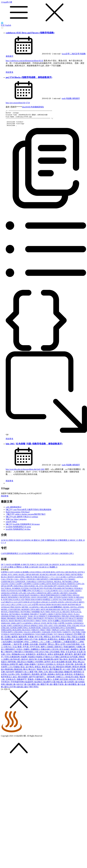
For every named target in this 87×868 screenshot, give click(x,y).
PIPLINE (66, 619)
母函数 (83, 54)
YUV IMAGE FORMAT (64, 637)
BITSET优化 (77, 577)
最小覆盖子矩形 (57, 687)
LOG (8, 607)
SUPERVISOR (35, 630)
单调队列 (43, 642)
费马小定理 (61, 647)
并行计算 (39, 639)
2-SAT (11, 575)
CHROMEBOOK (57, 582)
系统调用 (36, 677)
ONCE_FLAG (73, 617)
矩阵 (51, 657)
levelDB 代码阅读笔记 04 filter (18, 532)
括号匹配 (75, 659)
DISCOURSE (30, 589)
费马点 (52, 647)
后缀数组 (35, 652)
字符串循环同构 (18, 684)
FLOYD (11, 593)
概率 (44, 649)
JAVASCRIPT (43, 600)
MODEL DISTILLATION (74, 610)
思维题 (80, 672)
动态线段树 (19, 644)
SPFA (27, 628)
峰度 (20, 649)
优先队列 (70, 679)
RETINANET (30, 623)
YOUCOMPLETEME (44, 637)
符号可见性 (35, 649)
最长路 (21, 689)
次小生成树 (19, 642)
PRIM (4, 621)
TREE (43, 632)
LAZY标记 (6, 605)
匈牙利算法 (7, 679)
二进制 (81, 644)
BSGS (45, 580)
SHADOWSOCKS (69, 623)
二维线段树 (6, 647)
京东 (9, 657)
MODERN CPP (67, 556)
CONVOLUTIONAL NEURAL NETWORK (55, 584)
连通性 (7, 662)
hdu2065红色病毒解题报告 (33, 107)
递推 (69, 642)
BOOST (11, 580)
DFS (65, 567)
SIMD (80, 623)
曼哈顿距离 (49, 662)
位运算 (12, 677)
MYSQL (5, 614)
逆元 (54, 664)
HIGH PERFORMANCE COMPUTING (57, 598)
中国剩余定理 (41, 682)
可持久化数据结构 (13, 659)
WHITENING (16, 637)
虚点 (15, 679)
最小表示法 (19, 687)
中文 (3, 25)
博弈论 (20, 570)
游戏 (77, 679)
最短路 (10, 687)
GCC (61, 593)
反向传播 (35, 647)
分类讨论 (8, 649)
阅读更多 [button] (5, 499)
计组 (47, 654)
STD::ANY (49, 628)
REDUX (5, 623)
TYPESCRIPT (7, 635)
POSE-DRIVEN (77, 619)
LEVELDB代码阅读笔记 (32, 556)
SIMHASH (6, 626)
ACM (5, 543)
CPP (6, 570)
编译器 (15, 639)
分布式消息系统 (74, 647)
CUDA (36, 586)
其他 (12, 543)
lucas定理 (66, 54)
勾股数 (80, 649)
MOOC (74, 543)
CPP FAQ (56, 556)
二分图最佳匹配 (70, 644)
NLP (43, 614)
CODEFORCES (8, 584)
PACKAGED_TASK (25, 619)
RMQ (39, 623)
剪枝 (63, 654)
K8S (11, 602)
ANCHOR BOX (49, 575)
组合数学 (48, 684)
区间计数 (70, 667)
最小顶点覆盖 (31, 687)
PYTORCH (60, 621)
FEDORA (78, 591)
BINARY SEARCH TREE (60, 577)
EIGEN (62, 589)
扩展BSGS (48, 659)
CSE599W (27, 586)
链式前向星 (16, 662)
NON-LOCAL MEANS (61, 614)
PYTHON (50, 621)
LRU (13, 607)
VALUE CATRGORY (33, 635)
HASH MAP (25, 598)
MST (43, 612)
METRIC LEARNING (31, 610)
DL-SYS (40, 589)
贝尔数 (8, 639)
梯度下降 (34, 674)
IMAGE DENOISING (10, 600)
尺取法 (75, 639)
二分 (41, 644)
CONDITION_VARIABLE (26, 584)
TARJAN (46, 630)
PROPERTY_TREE (25, 621)
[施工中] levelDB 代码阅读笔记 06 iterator (23, 527)
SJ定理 (62, 626)
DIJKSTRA (19, 589)
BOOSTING (21, 580)
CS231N (5, 586)
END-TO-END (72, 589)
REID (12, 623)
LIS (3, 607)
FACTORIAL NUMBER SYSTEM (15, 591)
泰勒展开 (10, 56)
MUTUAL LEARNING (71, 612)
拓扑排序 (11, 674)
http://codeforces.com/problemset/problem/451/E (24, 61)
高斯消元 (59, 649)
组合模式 (39, 684)
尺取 (69, 639)
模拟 (13, 570)
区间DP (42, 667)
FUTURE (37, 593)
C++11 (56, 580)
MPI (38, 612)
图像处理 (69, 674)
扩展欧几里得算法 (62, 659)
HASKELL (35, 598)
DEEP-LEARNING (25, 543)
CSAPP (47, 556)
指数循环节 (22, 682)
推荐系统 (78, 674)
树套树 (69, 669)
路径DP (25, 662)
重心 (50, 682)
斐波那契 (44, 647)
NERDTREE (15, 614)
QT (67, 621)
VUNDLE (6, 637)
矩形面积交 (31, 657)
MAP (65, 607)
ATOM (4, 577)
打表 (36, 642)
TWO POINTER (77, 632)
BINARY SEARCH (40, 570)
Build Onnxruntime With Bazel (18, 515)
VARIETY (67, 635)
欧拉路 (69, 664)
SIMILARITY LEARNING (22, 626)
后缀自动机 (46, 652)
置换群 (31, 682)
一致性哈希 (51, 679)
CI (66, 582)
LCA (14, 605)
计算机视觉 (64, 543)
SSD (41, 628)
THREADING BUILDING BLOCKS (16, 632)
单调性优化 (53, 642)
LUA (25, 607)
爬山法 (81, 664)
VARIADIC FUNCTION (52, 635)
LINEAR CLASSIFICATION (53, 605)
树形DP (76, 669)
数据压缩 (19, 672)
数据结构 (10, 672)
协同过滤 (60, 677)
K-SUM (5, 602)
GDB (72, 593)
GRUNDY (64, 596)
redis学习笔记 (11, 524)
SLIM (4, 628)
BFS (29, 577)
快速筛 (40, 659)
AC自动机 (25, 575)
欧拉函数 (61, 664)
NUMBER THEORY (30, 617)
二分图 (47, 644)
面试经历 (73, 662)
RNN (45, 623)
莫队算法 (22, 664)
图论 (52, 674)
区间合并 (61, 667)
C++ (3, 545)
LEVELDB (35, 605)
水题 (69, 672)
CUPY (79, 586)
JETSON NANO (61, 600)
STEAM (76, 628)
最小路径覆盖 (71, 687)
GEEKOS (5, 596)
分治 (15, 649)
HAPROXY (6, 598)
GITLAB (23, 596)
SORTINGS (18, 628)
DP (4, 567)
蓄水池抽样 (24, 679)
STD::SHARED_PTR (63, 628)
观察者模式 (11, 652)
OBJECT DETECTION (58, 617)
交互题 (80, 654)
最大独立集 (59, 684)
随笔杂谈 (52, 543)
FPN (30, 593)
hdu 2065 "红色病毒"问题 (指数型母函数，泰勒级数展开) (34, 446)
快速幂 (32, 659)
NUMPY (44, 617)
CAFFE (71, 580)
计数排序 (9, 654)
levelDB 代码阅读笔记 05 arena (18, 529)
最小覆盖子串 (44, 687)
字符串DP (6, 684)
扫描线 (17, 669)
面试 (37, 543)
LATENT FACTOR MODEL (63, 602)
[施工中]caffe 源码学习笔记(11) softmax (22, 519)
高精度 (51, 649)
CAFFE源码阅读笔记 (11, 556)
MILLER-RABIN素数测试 (52, 610)
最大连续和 (70, 684)
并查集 (31, 639)
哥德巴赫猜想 (70, 649)
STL (82, 628)
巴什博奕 (79, 637)
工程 (44, 543)
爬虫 (75, 664)
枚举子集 (59, 662)
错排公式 (29, 642)
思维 (74, 672)
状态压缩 (65, 682)
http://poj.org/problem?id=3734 (18, 103)
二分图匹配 (56, 644)
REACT (73, 621)
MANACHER (45, 607)
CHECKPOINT (42, 582)
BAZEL (22, 577)
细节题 (44, 677)
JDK (51, 600)
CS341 (12, 586)
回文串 (56, 652)
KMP (40, 602)
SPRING (35, 628)
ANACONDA (36, 575)
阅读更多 (10, 72)
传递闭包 (9, 642)
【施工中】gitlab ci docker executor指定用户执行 (26, 517)
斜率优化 (69, 677)
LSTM (19, 607)
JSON (71, 600)
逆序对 (48, 664)
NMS (48, 614)
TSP (68, 632)
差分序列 (56, 639)
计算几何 (39, 654)
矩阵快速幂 (59, 657)
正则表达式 (11, 682)
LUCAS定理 (33, 607)
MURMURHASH (54, 612)
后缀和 (27, 652)
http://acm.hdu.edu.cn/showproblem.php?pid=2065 (25, 472)
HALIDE (73, 596)
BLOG (4, 580)
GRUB (56, 596)
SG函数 (57, 623)
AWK (16, 577)
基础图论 (75, 652)
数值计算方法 (44, 672)
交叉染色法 (71, 654)
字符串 (80, 682)
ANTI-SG (60, 575)
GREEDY (57, 567)
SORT (10, 628)
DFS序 (10, 589)
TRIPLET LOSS (59, 632)
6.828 (17, 575)
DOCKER (49, 589)
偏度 (22, 667)
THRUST (35, 632)
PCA (36, 619)
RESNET (19, 623)
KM (34, 602)
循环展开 (41, 679)
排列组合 (5, 667)
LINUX (69, 605)
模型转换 (13, 664)
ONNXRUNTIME (9, 619)
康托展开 (69, 657)
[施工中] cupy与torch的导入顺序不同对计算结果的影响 (29, 512)
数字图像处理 (56, 672)
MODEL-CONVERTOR (11, 612)
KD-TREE (26, 602)
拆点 (64, 639)
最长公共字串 (11, 689)
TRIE (49, 632)
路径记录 (34, 662)
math (64, 98)
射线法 (38, 669)
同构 (41, 674)
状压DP (73, 682)
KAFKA (17, 602)
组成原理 (30, 684)
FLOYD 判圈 (21, 593)
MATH (10, 567)
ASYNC (81, 575)
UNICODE (19, 635)
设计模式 (30, 669)
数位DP (33, 672)
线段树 (19, 567)
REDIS (80, 621)
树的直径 (61, 669)
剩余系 (45, 669)
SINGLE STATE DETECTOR (46, 626)
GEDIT (78, 593)
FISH (4, 593)
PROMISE (12, 621)
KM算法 (47, 602)
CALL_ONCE (20, 582)
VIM (83, 635)
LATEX (78, 602)
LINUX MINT (78, 605)
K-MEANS (79, 600)
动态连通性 (8, 644)
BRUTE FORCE (31, 567)
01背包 (5, 575)
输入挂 (53, 669)
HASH (15, 598)
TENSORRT (71, 630)
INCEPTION (25, 600)
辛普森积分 (79, 677)
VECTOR (76, 635)
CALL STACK (7, 582)
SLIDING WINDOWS (74, 626)
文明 (18, 677)
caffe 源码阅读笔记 (14, 510)
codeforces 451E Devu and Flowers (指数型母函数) (30, 33)
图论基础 (60, 674)
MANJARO (57, 607)
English (8, 25)
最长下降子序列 (31, 689)
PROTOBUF (39, 621)
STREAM (6, 630)
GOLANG (32, 596)
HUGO (76, 598)
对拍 (27, 644)
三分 (11, 669)
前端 (27, 667)
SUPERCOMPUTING (19, 630)
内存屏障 (40, 664)
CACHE (63, 580)
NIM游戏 (36, 614)
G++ (44, 593)
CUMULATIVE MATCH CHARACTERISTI (57, 586)
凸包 (46, 674)
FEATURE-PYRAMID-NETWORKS (59, 591)
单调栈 (63, 642)
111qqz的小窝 (43, 11)
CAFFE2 (79, 580)
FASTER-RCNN (37, 591)
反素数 (26, 647)
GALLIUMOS (52, 593)
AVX (10, 577)
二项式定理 (75, 54)
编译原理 (23, 639)
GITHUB (14, 596)
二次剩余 (34, 644)
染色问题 (79, 667)
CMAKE (71, 582)
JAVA (34, 600)
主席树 (56, 682)
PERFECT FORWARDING (50, 619)
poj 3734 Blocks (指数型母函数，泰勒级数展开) (29, 77)
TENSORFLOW (58, 630)
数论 (26, 672)
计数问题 (18, 654)
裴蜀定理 (15, 667)
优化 (82, 543)
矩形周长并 (42, 657)
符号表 (26, 649)
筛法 (23, 669)
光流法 (20, 652)
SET (50, 623)
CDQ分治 (31, 582)
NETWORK (26, 614)
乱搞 (41, 662)
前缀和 (34, 667)
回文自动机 (65, 652)
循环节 (33, 679)
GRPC (50, 596)
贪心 (27, 674)
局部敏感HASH (19, 657)
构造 (28, 570)
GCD (67, 593)
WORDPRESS (29, 637)
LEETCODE (45, 567)
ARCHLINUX (71, 575)
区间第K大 (51, 667)
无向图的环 (26, 677)
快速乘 (25, 659)
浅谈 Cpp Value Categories (16, 522)
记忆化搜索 (55, 654)
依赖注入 (61, 679)
